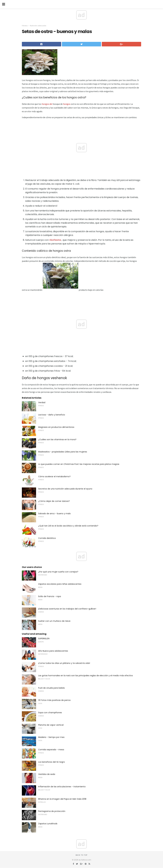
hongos (67, 104)
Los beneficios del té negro (52, 762)
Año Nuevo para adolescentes (53, 651)
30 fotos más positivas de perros (54, 700)
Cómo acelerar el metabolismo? (54, 476)
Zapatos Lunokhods (48, 824)
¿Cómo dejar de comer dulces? (54, 501)
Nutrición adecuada (38, 26)
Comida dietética (47, 538)
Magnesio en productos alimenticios (56, 427)
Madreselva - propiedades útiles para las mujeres (63, 452)
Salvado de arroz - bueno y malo (54, 514)
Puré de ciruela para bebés (51, 688)
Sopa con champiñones (50, 713)
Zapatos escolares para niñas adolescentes (60, 584)
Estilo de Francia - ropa (50, 596)
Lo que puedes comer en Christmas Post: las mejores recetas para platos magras (79, 464)
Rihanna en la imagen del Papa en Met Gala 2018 (62, 799)
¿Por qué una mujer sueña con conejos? (58, 572)
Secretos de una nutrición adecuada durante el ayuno (65, 489)
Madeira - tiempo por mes (51, 737)
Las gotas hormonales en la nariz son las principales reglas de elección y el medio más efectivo (86, 676)
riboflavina (55, 240)
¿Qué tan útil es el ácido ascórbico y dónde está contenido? (68, 526)
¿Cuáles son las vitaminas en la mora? (57, 439)
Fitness (25, 26)
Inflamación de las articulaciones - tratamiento (62, 787)
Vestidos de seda (47, 774)
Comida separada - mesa (51, 750)
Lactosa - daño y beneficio (52, 415)
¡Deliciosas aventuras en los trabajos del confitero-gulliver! (67, 609)
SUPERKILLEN (44, 639)
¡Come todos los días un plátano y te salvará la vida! (64, 663)
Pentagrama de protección (52, 811)
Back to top (81, 855)
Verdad (42, 402)
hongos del (47, 104)
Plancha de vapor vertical (51, 725)
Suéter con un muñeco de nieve (54, 621)
